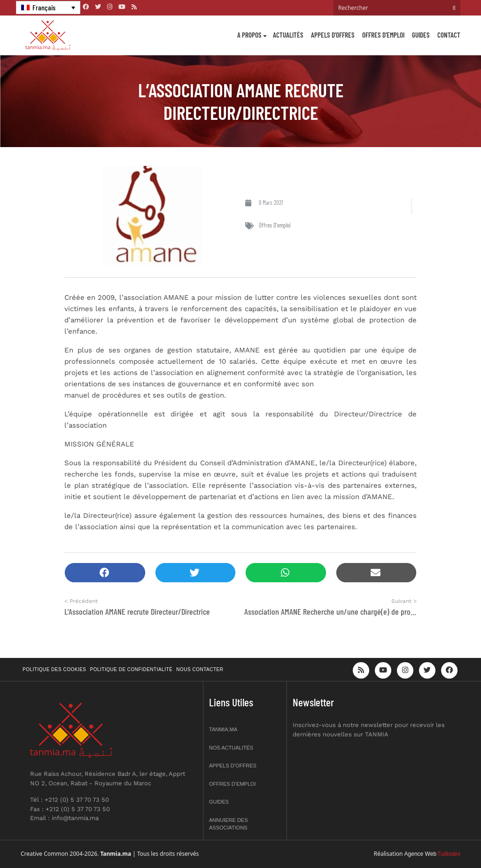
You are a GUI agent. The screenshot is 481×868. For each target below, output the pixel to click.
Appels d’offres (333, 35)
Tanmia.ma (223, 729)
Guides (421, 35)
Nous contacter (200, 669)
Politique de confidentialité (132, 669)
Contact (449, 35)
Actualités (288, 35)
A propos (249, 35)
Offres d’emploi (383, 35)
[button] (105, 573)
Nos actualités (231, 748)
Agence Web (421, 854)
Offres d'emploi (275, 225)
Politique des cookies (54, 669)
